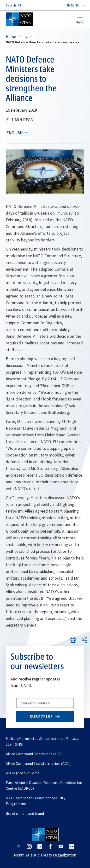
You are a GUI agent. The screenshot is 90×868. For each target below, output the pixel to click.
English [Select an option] (14, 133)
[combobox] (75, 5)
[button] (75, 5)
